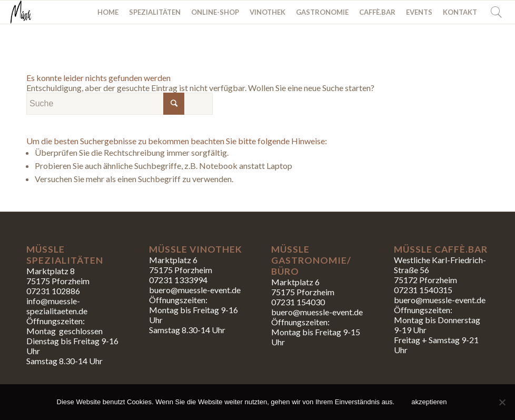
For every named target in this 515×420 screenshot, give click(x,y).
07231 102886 (53, 291)
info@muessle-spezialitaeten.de (57, 306)
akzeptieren (429, 402)
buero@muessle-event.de (317, 312)
